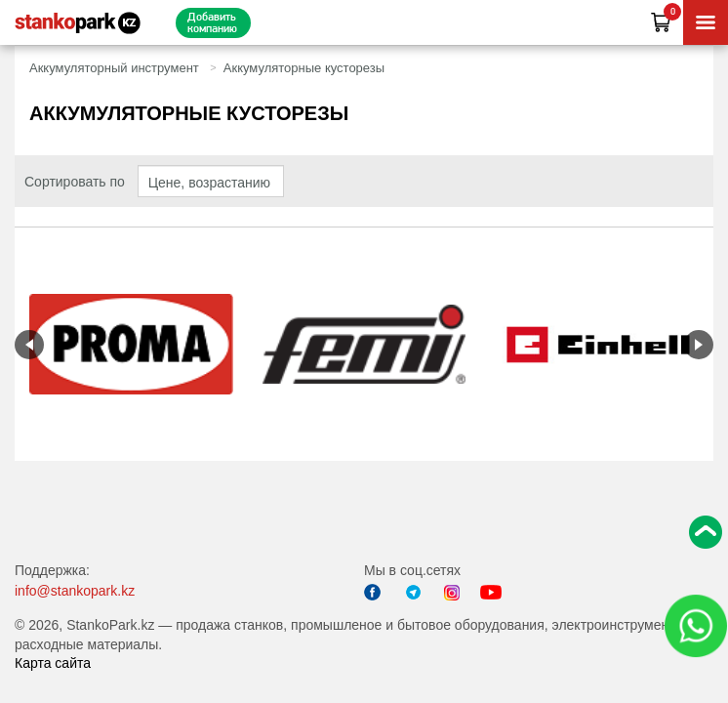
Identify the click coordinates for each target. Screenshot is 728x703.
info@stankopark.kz (75, 591)
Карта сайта (53, 663)
